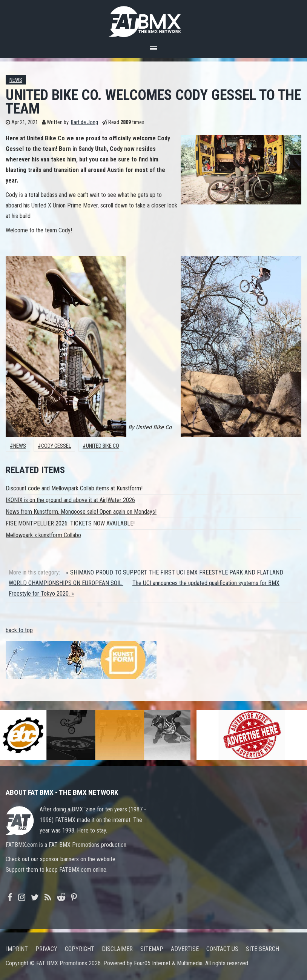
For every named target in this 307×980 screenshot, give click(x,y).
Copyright (80, 949)
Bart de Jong (84, 122)
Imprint (17, 949)
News (16, 80)
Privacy (46, 949)
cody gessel (56, 446)
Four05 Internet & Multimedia (168, 963)
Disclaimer (117, 949)
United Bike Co (103, 446)
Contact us (222, 949)
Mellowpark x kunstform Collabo (43, 535)
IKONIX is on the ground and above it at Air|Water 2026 (70, 500)
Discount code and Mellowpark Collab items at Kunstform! (74, 488)
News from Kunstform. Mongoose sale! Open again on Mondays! (81, 512)
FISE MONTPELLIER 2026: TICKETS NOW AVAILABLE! (70, 523)
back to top (19, 630)
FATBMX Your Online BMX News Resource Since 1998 (153, 19)
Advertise (185, 949)
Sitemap (152, 949)
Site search (262, 949)
